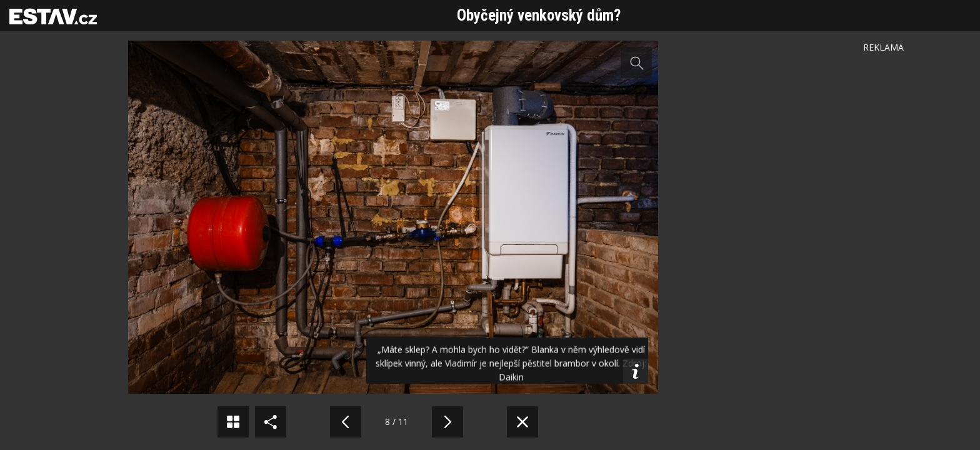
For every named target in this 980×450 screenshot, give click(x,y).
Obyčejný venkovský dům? (539, 15)
